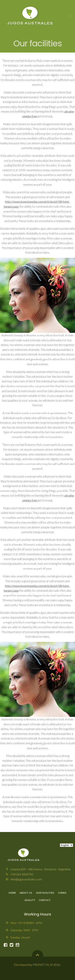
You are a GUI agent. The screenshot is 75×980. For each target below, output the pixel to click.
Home (12, 893)
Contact (45, 900)
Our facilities (45, 893)
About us (26, 893)
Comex (62, 893)
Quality (30, 900)
